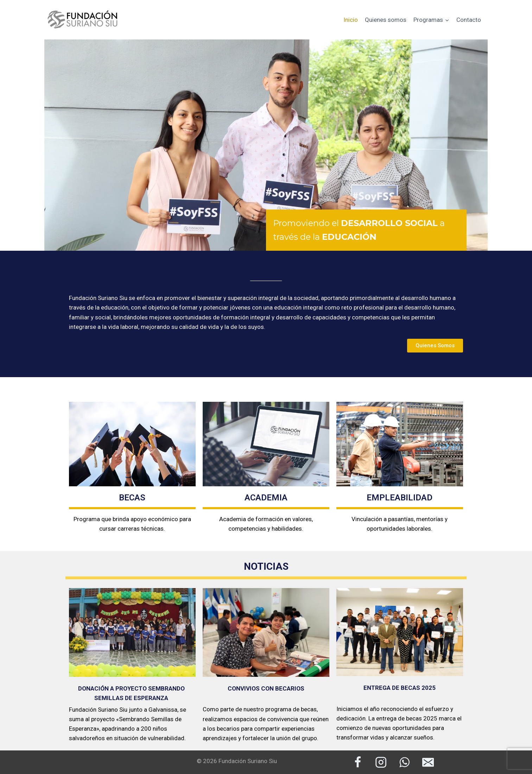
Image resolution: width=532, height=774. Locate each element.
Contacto (469, 20)
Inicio (351, 20)
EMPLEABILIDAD (400, 498)
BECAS (132, 498)
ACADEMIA (266, 498)
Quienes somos (386, 20)
